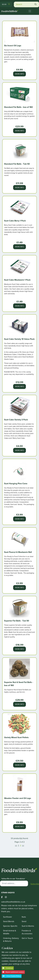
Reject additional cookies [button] (13, 972)
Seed (24, 921)
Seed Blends (9, 921)
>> (23, 846)
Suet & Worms (28, 926)
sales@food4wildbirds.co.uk (13, 902)
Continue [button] (8, 968)
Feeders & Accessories (27, 932)
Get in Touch (27, 938)
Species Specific (10, 926)
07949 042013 (8, 893)
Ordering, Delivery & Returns (11, 940)
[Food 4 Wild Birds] (10, 10)
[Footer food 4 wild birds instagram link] (6, 897)
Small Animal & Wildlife (10, 932)
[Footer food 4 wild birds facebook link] (3, 897)
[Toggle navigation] (30, 11)
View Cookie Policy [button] (12, 976)
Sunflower (7, 917)
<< (16, 846)
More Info (20, 74)
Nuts (24, 917)
